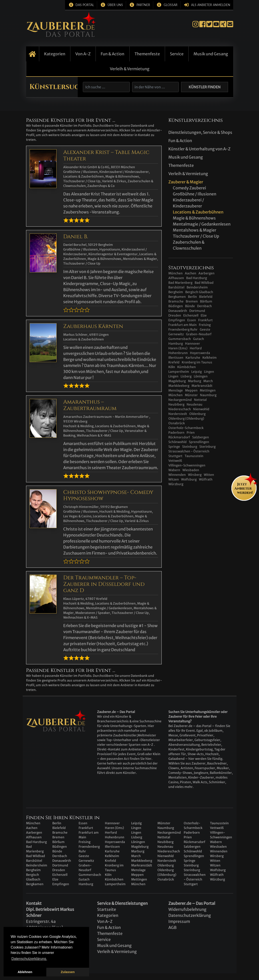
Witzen (174, 479)
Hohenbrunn (178, 353)
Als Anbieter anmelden (211, 5)
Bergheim (176, 292)
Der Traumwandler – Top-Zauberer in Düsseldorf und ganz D (104, 584)
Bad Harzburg (197, 278)
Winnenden (177, 475)
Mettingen (208, 390)
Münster (191, 395)
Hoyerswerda (200, 353)
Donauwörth (178, 311)
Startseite (33, 54)
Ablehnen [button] (25, 972)
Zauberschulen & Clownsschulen (189, 245)
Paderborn (176, 433)
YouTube (216, 24)
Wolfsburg (189, 479)
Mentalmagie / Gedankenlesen (202, 224)
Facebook (202, 24)
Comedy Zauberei (189, 188)
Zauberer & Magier (186, 182)
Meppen (191, 390)
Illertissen (176, 358)
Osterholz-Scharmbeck (186, 428)
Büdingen (176, 306)
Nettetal (200, 400)
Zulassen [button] (68, 972)
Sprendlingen (199, 442)
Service (177, 54)
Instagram (196, 24)
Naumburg (208, 395)
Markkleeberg (179, 386)
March (208, 381)
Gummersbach (180, 339)
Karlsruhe (193, 358)
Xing (223, 24)
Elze (204, 315)
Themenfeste (147, 54)
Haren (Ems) (178, 348)
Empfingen (177, 320)
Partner (143, 5)
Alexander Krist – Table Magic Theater (106, 156)
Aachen (191, 273)
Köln (172, 367)
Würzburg (176, 484)
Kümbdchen (187, 367)
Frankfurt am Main (183, 325)
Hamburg (176, 344)
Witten (209, 475)
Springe (174, 447)
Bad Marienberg (180, 283)
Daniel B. (76, 237)
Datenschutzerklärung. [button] (29, 959)
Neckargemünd (180, 400)
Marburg (195, 381)
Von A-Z (83, 54)
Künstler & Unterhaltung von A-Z (199, 149)
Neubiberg (176, 404)
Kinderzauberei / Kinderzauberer (188, 203)
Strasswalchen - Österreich (189, 451)
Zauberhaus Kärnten (93, 326)
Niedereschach (180, 409)
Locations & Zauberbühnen (198, 212)
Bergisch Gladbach (199, 292)
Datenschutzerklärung (190, 915)
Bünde (190, 306)
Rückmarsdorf (179, 437)
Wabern (174, 470)
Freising (205, 325)
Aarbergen (206, 273)
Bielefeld (206, 297)
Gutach (199, 339)
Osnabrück (177, 423)
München (175, 273)
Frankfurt (205, 320)
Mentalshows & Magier (195, 230)
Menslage (176, 390)
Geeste (205, 329)
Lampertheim (179, 372)
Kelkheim (210, 358)
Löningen (201, 376)
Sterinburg (207, 447)
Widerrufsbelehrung (187, 909)
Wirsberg (195, 475)
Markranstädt (202, 386)
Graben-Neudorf (199, 334)
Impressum (179, 921)
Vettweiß (175, 461)
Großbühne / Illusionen (195, 194)
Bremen (192, 301)
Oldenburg (197, 414)
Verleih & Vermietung (130, 69)
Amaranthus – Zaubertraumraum (90, 405)
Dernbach (204, 306)
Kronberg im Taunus (197, 362)
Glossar (171, 5)
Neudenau (195, 404)
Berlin (192, 297)
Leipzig (197, 372)
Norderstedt (178, 414)
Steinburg (190, 447)
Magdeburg (177, 381)
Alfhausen (176, 278)
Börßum (206, 301)
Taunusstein (194, 456)
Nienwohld (201, 409)
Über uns (115, 5)
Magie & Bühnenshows (194, 218)
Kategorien (55, 54)
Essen (192, 320)
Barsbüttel (176, 287)
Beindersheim (197, 287)
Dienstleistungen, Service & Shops (200, 132)
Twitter (209, 24)
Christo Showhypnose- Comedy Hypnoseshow (108, 496)
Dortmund (197, 311)
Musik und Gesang (211, 54)
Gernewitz (176, 334)
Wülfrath (206, 479)
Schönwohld (177, 442)
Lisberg (186, 376)
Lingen (209, 372)
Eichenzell (191, 315)
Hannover (193, 344)
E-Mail (230, 24)
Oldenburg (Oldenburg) (186, 419)
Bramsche (176, 301)
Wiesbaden (191, 470)
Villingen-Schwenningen (187, 465)
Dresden (175, 315)
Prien (191, 433)
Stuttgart (175, 456)
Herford (196, 348)
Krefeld (174, 362)
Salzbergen (201, 437)
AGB (172, 927)
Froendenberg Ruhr (183, 329)
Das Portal (85, 5)
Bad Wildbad (204, 283)
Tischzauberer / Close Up (196, 236)
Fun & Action (112, 54)
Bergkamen (177, 297)
